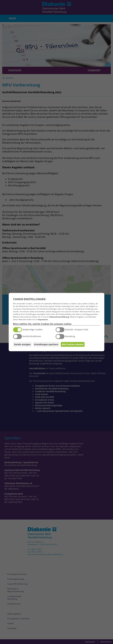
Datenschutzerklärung (59, 317)
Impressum (43, 319)
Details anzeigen (22, 344)
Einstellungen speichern (46, 344)
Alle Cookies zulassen (73, 344)
